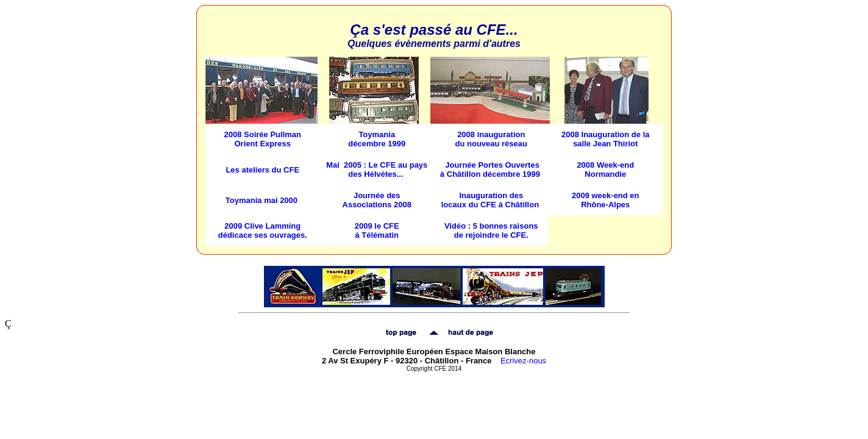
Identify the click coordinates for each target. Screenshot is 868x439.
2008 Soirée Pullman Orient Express (263, 139)
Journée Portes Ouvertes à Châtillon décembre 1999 (490, 170)
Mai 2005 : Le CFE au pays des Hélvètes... (377, 170)
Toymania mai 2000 (261, 200)
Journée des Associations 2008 (377, 200)
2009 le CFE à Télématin (377, 230)
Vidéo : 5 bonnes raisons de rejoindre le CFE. (491, 230)
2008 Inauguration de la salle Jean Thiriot (606, 139)
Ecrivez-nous (523, 361)
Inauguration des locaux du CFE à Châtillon (490, 200)
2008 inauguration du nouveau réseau (491, 139)
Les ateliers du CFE (262, 170)
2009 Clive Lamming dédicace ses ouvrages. (263, 230)
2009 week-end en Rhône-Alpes (606, 200)
